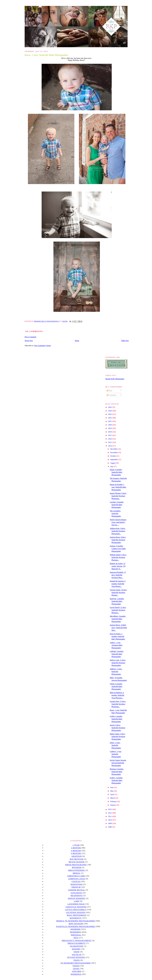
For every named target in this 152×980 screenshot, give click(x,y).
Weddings (76, 974)
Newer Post (29, 341)
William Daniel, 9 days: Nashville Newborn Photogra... (118, 557)
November (114, 452)
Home (77, 341)
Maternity (76, 918)
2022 (110, 418)
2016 (110, 439)
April (112, 794)
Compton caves (77, 879)
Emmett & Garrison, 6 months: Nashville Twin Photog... (118, 584)
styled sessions (76, 957)
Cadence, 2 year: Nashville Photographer (116, 754)
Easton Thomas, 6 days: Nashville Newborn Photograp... (118, 496)
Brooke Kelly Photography (115, 379)
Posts (110, 391)
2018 (110, 432)
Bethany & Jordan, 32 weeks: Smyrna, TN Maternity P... (118, 566)
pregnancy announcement (77, 941)
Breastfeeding (77, 870)
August (113, 463)
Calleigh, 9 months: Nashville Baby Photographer (117, 654)
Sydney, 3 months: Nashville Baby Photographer (116, 780)
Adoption (77, 856)
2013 (110, 809)
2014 (110, 446)
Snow (77, 952)
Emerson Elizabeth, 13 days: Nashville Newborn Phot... (118, 575)
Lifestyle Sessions (76, 907)
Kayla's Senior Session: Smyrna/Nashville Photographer (118, 763)
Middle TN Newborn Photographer (76, 921)
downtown (77, 884)
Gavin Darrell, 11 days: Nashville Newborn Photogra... (118, 610)
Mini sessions (76, 924)
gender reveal (77, 890)
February (114, 801)
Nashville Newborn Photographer (76, 926)
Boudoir (77, 867)
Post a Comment (30, 337)
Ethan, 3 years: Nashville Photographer (115, 745)
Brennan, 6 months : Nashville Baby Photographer (117, 772)
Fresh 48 (76, 887)
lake (77, 901)
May (112, 791)
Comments (112, 395)
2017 (110, 435)
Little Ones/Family (76, 910)
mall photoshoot (77, 915)
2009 (110, 823)
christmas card (76, 876)
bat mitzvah (77, 859)
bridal (77, 873)
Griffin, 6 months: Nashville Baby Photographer (116, 719)
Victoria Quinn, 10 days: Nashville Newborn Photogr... (118, 593)
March (113, 798)
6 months (76, 851)
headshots (77, 896)
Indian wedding (77, 898)
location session (76, 912)
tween (76, 966)
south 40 (77, 955)
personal (76, 935)
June (112, 787)
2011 (110, 816)
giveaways (77, 893)
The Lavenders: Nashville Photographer (115, 513)
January (113, 805)
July (112, 467)
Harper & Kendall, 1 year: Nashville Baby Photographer (118, 487)
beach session (77, 862)
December (114, 449)
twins (76, 969)
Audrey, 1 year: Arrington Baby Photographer (116, 645)
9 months (76, 853)
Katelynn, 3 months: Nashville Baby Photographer (117, 601)
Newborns (76, 932)
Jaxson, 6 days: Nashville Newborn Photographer (118, 728)
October (113, 456)
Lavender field (76, 904)
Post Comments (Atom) (43, 346)
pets (76, 938)
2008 (110, 827)
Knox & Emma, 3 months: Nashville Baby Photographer (117, 636)
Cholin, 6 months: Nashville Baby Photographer (116, 686)
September (114, 459)
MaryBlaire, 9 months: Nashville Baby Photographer (118, 619)
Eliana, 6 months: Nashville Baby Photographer (116, 472)
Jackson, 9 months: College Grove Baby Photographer (118, 549)
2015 (110, 442)
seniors (76, 949)
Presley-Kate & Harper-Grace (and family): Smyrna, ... (118, 522)
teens (77, 960)
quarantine (77, 946)
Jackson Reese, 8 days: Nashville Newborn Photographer (118, 540)
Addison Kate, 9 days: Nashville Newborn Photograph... (118, 531)
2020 (110, 425)
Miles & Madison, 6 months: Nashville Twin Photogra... (117, 695)
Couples (76, 881)
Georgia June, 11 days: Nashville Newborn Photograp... (118, 704)
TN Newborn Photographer (76, 963)
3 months (76, 848)
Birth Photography (76, 865)
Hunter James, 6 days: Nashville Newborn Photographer (118, 737)
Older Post (125, 341)
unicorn (77, 971)
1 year (76, 845)
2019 (110, 428)
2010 (110, 820)
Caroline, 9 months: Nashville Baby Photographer (117, 505)
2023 (110, 414)
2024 (110, 411)
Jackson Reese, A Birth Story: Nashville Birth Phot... (118, 628)
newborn (76, 929)
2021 (110, 421)
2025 (110, 407)
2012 (110, 813)
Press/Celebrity (77, 943)
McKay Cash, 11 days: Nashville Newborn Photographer (118, 663)
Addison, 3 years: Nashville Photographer (116, 672)
